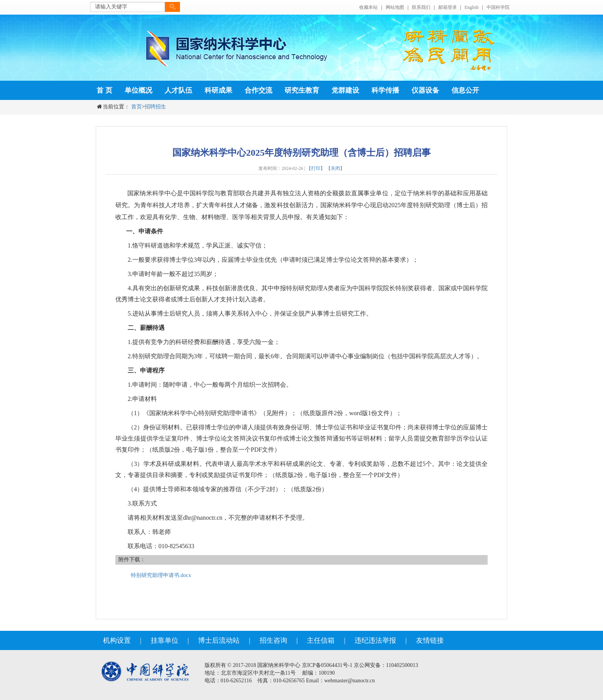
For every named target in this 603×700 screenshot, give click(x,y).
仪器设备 (425, 90)
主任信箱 (321, 640)
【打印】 (316, 168)
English (472, 7)
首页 (137, 107)
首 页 (104, 90)
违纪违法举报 (375, 640)
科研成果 (218, 90)
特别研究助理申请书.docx (161, 575)
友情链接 (430, 640)
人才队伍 (178, 90)
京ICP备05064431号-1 (327, 665)
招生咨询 (273, 640)
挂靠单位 (165, 640)
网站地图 (395, 7)
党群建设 (345, 90)
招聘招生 (155, 107)
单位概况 (138, 90)
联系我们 (421, 7)
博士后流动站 (219, 640)
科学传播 (385, 90)
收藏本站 (368, 7)
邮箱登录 (448, 7)
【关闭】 (335, 168)
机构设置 (117, 640)
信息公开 (465, 90)
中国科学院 (498, 7)
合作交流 (258, 90)
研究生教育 (302, 90)
